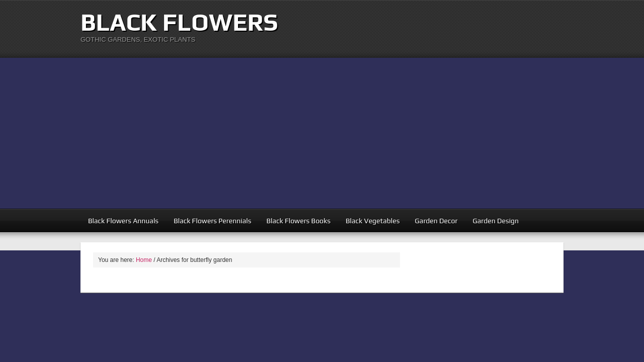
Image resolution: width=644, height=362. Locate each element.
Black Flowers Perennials (212, 221)
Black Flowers (179, 22)
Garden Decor (436, 221)
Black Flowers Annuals (123, 221)
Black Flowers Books (298, 221)
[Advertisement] (322, 133)
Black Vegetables (373, 221)
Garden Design (496, 221)
